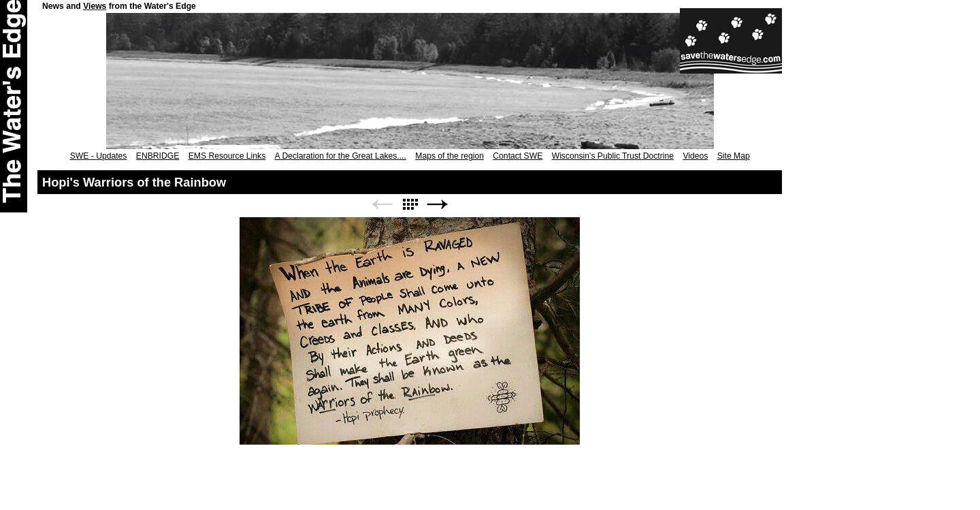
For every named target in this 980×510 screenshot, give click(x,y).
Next (438, 205)
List (410, 205)
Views (95, 6)
